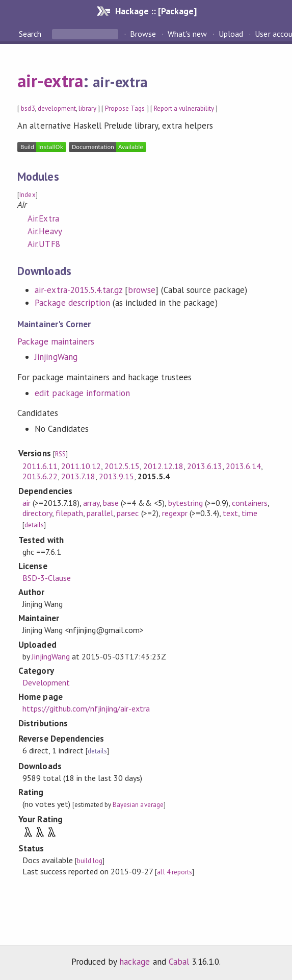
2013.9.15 (116, 476)
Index (27, 195)
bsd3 (28, 108)
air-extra (50, 81)
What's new (187, 34)
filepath (69, 513)
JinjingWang (56, 357)
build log (90, 861)
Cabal (179, 962)
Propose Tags (125, 108)
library (87, 108)
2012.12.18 (163, 466)
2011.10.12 (81, 466)
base (111, 503)
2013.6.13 (205, 466)
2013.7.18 (78, 476)
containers (250, 503)
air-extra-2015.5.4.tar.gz (78, 290)
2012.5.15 (122, 466)
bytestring (185, 503)
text (230, 513)
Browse (143, 34)
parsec (128, 513)
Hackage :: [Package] (156, 11)
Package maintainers (56, 341)
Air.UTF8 (44, 244)
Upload (231, 34)
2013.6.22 (40, 476)
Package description (72, 303)
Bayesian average (138, 805)
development (57, 108)
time (249, 513)
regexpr (175, 513)
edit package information (82, 393)
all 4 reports (174, 872)
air (26, 503)
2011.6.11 (40, 466)
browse (142, 290)
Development (46, 682)
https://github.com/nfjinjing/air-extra (86, 708)
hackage (135, 962)
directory (37, 513)
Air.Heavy (45, 231)
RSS (60, 454)
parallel (100, 513)
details (34, 525)
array (91, 503)
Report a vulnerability (184, 108)
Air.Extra (43, 218)
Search (31, 34)
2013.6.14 (243, 466)
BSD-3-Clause (47, 578)
